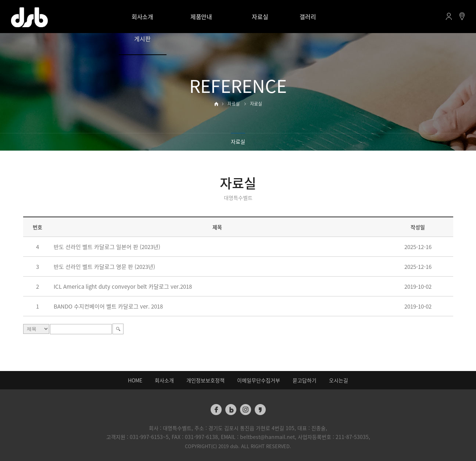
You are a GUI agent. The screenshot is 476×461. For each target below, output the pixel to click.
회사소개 (142, 17)
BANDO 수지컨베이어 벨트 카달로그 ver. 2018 (108, 306)
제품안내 (201, 17)
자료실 (260, 17)
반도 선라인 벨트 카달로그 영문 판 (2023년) (104, 267)
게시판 (142, 39)
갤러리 (308, 17)
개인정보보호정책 (205, 380)
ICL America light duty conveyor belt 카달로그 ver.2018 (123, 287)
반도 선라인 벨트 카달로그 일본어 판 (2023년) (107, 247)
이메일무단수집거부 (259, 380)
